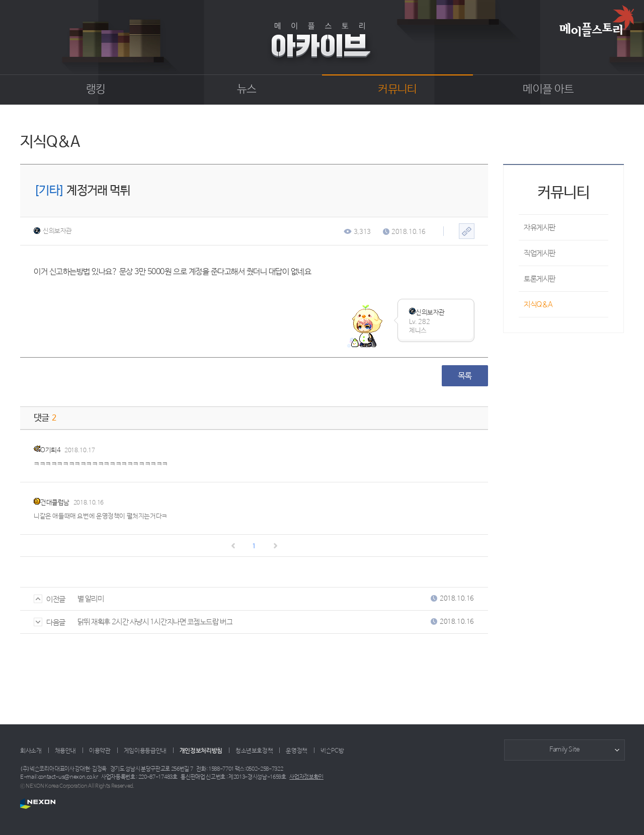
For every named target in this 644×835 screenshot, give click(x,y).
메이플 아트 (548, 90)
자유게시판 (540, 228)
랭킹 (96, 90)
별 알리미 (91, 599)
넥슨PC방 (332, 751)
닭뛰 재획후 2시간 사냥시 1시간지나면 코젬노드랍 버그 (155, 622)
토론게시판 (540, 279)
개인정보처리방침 (201, 751)
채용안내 (66, 751)
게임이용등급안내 (145, 751)
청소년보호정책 (254, 751)
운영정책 (297, 751)
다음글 (50, 622)
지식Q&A (538, 305)
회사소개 (31, 751)
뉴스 (247, 90)
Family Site (565, 750)
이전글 (50, 599)
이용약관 (100, 751)
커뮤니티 (397, 90)
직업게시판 (540, 253)
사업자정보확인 (306, 777)
